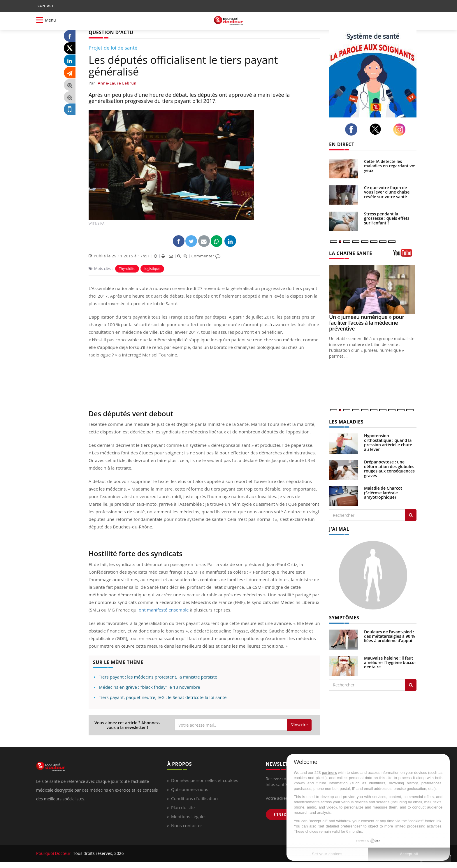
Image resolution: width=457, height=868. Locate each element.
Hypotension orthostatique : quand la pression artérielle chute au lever (388, 442)
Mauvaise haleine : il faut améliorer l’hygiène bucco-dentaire (390, 663)
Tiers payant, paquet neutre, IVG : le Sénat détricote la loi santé (163, 697)
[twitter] (377, 129)
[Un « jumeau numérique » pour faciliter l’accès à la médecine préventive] (373, 290)
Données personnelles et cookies (205, 780)
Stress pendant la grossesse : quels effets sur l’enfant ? (387, 218)
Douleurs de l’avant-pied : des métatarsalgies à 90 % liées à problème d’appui (390, 636)
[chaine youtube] (405, 255)
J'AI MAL (339, 529)
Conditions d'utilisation (194, 798)
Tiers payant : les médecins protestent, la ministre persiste (158, 677)
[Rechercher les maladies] (411, 515)
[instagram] (401, 130)
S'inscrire (299, 725)
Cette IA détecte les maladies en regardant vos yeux (390, 166)
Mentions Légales (189, 816)
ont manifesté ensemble (164, 610)
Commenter (206, 256)
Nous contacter (187, 825)
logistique (152, 269)
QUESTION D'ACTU (111, 32)
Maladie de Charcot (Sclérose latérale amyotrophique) (383, 493)
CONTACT (45, 6)
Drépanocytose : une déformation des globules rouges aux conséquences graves (389, 469)
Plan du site (183, 807)
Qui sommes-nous (190, 789)
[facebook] (353, 129)
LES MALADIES (346, 422)
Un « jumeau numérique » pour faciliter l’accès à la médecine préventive (367, 323)
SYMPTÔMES (344, 618)
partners (329, 773)
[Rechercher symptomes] (411, 685)
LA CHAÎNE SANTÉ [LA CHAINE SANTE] (351, 253)
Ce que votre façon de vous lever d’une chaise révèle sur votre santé (387, 192)
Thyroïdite (127, 269)
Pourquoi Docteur (54, 853)
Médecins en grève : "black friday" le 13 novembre (150, 687)
